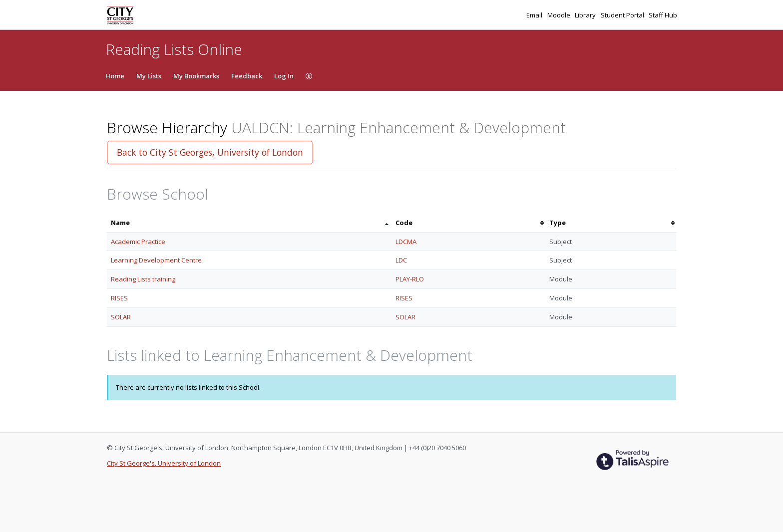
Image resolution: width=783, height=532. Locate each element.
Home (115, 76)
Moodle (560, 15)
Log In (284, 76)
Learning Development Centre (156, 260)
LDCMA (406, 242)
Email (535, 15)
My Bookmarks (196, 76)
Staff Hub (663, 15)
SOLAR (121, 317)
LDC (401, 260)
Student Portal (623, 15)
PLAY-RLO (410, 279)
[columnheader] (249, 223)
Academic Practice (138, 242)
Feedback (247, 76)
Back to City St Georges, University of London (210, 152)
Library (586, 15)
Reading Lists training (143, 279)
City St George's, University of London (164, 463)
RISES (119, 298)
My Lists (149, 76)
